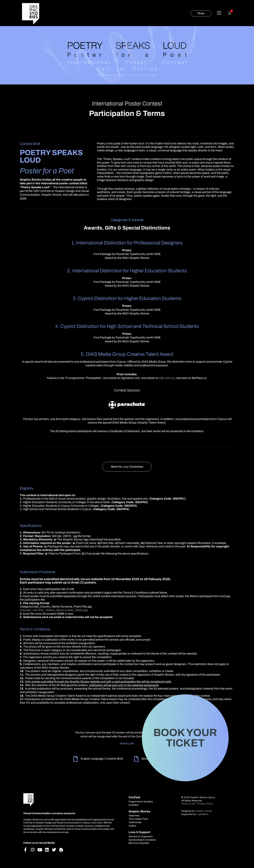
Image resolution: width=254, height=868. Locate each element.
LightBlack (203, 814)
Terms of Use (189, 804)
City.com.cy (167, 378)
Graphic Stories (204, 811)
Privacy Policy (205, 804)
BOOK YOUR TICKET (185, 738)
